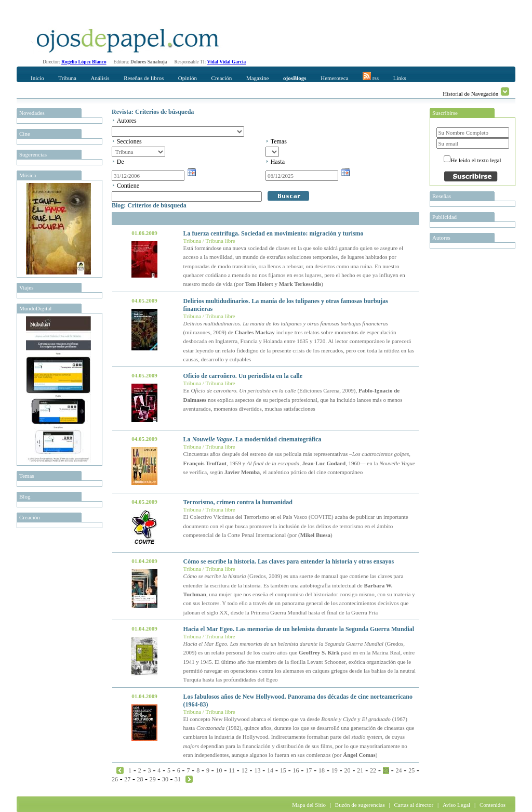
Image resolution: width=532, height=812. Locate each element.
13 (257, 770)
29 (153, 779)
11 (232, 770)
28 (140, 779)
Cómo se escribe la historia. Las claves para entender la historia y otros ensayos (289, 561)
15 (283, 770)
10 (219, 770)
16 (296, 770)
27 (127, 779)
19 (335, 770)
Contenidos (493, 805)
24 (398, 770)
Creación (222, 78)
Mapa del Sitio (309, 805)
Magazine (257, 78)
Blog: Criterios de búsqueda (149, 205)
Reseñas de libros (144, 78)
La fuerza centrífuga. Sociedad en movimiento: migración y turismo (274, 233)
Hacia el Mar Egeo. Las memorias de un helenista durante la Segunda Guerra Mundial (299, 629)
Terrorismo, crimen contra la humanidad (238, 502)
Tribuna (67, 78)
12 (245, 770)
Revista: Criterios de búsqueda (153, 112)
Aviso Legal (456, 805)
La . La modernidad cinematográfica (252, 439)
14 (270, 770)
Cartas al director (414, 805)
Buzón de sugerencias (360, 805)
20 (348, 770)
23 (386, 770)
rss (371, 76)
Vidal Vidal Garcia (227, 62)
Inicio (37, 78)
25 (411, 770)
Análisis (100, 78)
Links (400, 78)
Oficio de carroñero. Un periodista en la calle (243, 376)
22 (373, 770)
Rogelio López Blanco (84, 62)
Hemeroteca (334, 78)
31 (178, 779)
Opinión (188, 78)
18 (322, 770)
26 (115, 779)
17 (309, 770)
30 (165, 779)
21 (360, 770)
